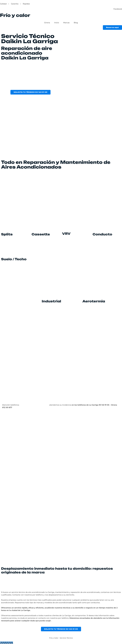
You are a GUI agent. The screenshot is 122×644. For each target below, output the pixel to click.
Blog (76, 23)
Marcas (66, 23)
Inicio (57, 23)
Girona (47, 23)
